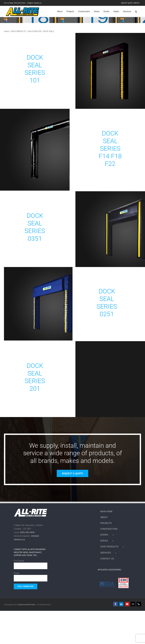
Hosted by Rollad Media (27, 605)
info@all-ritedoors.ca (34, 3)
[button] (136, 11)
